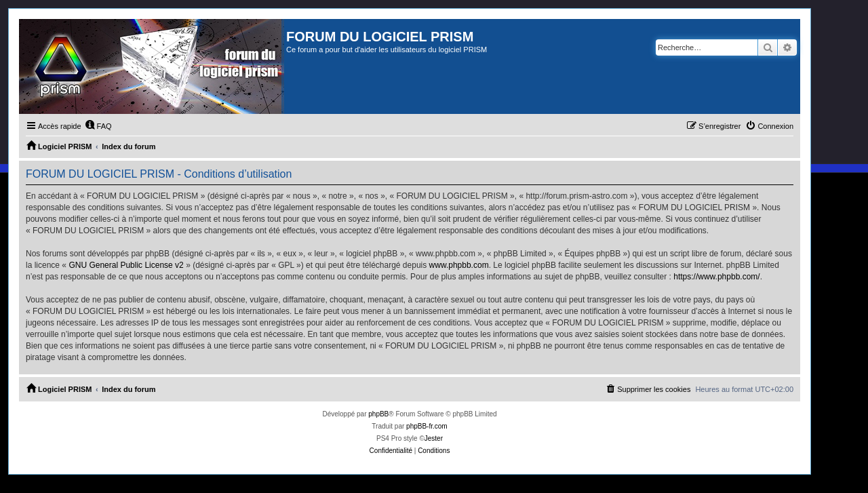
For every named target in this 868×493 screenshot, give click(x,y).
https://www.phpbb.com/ (716, 277)
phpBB (378, 414)
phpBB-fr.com (427, 426)
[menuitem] (98, 126)
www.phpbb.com (459, 265)
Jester (434, 438)
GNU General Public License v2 (126, 265)
